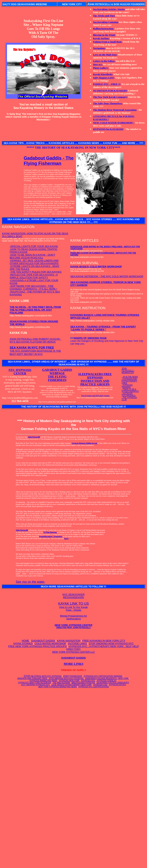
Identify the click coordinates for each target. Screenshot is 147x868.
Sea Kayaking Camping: (106, 22)
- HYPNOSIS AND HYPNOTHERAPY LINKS (129, 381)
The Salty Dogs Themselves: (108, 103)
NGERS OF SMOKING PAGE (90, 338)
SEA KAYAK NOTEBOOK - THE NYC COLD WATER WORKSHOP (107, 276)
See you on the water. (30, 582)
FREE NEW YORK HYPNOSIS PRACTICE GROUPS (37, 646)
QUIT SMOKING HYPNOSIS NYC (35, 685)
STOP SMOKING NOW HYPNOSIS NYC (111, 643)
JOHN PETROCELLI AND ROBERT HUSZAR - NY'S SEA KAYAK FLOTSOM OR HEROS (35, 340)
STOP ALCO (43, 676)
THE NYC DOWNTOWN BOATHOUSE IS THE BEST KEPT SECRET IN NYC (35, 351)
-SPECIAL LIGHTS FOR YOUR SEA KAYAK (34, 246)
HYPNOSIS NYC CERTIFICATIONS (94, 687)
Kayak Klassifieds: (103, 74)
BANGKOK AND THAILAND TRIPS (32, 678)
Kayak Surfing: (101, 38)
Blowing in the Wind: (104, 35)
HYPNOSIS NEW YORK (69, 681)
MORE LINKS (74, 664)
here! (66, 538)
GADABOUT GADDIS (43, 641)
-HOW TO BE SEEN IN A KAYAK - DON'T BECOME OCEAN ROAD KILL (32, 256)
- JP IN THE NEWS (130, 377)
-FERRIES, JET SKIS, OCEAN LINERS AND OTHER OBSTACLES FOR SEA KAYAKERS (34, 262)
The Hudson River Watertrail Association (115, 110)
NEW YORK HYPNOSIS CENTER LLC (74, 652)
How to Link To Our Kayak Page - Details (73, 609)
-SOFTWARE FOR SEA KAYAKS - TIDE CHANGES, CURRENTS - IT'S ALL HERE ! (33, 287)
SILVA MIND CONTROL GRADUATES (113, 683)
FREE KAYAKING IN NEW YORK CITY (104, 641)
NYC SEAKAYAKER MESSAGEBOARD (73, 596)
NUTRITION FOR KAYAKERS (110, 90)
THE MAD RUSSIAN (61, 683)
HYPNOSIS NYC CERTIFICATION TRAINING (103, 676)
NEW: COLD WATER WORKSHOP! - (114, 123)
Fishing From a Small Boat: (108, 42)
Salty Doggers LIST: (104, 78)
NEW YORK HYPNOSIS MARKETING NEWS (58, 687)
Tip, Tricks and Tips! (104, 16)
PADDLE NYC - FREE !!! (107, 84)
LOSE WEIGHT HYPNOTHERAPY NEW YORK (72, 685)
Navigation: (99, 48)
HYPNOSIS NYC (88, 681)
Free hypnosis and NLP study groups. (95, 396)
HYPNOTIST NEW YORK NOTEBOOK (35, 683)
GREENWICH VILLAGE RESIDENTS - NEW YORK (107, 678)
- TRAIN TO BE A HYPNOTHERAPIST (130, 390)
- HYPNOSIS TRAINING (127, 386)
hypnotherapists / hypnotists (51, 536)
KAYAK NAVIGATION (69, 641)
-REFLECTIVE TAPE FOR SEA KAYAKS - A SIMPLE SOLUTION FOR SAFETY (34, 276)
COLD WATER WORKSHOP (50, 643)
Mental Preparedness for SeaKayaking (73, 617)
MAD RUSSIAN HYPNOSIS (83, 683)
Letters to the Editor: (104, 61)
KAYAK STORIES (23, 643)
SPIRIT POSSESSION (73, 676)
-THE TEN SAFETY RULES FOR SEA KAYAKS (36, 272)
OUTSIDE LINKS (77, 643)
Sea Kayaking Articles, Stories (109, 9)
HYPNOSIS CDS (100, 685)
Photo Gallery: (101, 68)
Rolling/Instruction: (104, 28)
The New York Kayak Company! (110, 97)
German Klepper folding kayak (85, 443)
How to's (98, 64)
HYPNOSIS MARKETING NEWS (43, 681)
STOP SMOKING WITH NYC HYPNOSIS (66, 678)
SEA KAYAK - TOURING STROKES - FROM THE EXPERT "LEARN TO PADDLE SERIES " (103, 328)
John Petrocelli (34, 437)
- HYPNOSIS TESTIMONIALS (129, 394)
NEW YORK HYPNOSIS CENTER (73, 626)
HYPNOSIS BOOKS (117, 685)
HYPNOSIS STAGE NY (107, 681)
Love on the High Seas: (105, 55)
